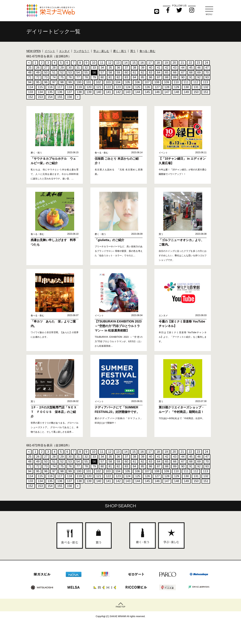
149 (186, 92)
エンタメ (64, 51)
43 (175, 68)
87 (159, 77)
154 (50, 97)
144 (138, 92)
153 (40, 97)
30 (70, 68)
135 (50, 92)
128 (167, 87)
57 (102, 72)
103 (108, 82)
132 (206, 87)
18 (158, 63)
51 (54, 72)
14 (126, 63)
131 (196, 87)
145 (147, 92)
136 (60, 92)
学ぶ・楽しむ (101, 51)
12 (110, 63)
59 (118, 72)
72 (38, 77)
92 (199, 77)
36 (118, 68)
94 (30, 82)
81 (110, 77)
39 (143, 68)
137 (70, 92)
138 (79, 92)
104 (118, 82)
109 (167, 82)
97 (54, 82)
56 (94, 72)
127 (157, 87)
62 (143, 72)
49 (38, 72)
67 (183, 72)
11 (102, 63)
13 (118, 63)
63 (151, 72)
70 (207, 72)
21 (182, 63)
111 (186, 82)
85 (143, 77)
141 (109, 92)
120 (89, 87)
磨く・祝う (120, 51)
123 (118, 87)
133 (31, 92)
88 (167, 77)
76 (70, 77)
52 (62, 72)
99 (70, 82)
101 (89, 82)
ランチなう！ (82, 51)
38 (134, 68)
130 (186, 87)
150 (196, 92)
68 (191, 72)
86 (151, 77)
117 (60, 87)
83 (127, 77)
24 (207, 63)
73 (46, 77)
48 (30, 72)
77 (78, 77)
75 (62, 77)
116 (50, 87)
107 (147, 82)
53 (70, 72)
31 (78, 68)
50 (46, 72)
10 (94, 63)
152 (31, 97)
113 (206, 82)
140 (99, 92)
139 (89, 92)
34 (102, 68)
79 (94, 77)
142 (118, 92)
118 (70, 87)
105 (128, 82)
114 (31, 87)
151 (206, 92)
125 (138, 87)
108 (157, 82)
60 (127, 72)
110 (176, 82)
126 (147, 87)
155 (60, 97)
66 (175, 72)
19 (166, 63)
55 (86, 72)
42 (167, 68)
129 (177, 87)
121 (99, 87)
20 (174, 63)
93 (207, 77)
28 (54, 68)
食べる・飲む (147, 51)
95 (38, 82)
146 (157, 92)
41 (159, 68)
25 (30, 68)
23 (198, 63)
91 (191, 77)
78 (86, 77)
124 (128, 87)
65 (167, 72)
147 (167, 92)
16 (142, 63)
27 (46, 68)
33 (94, 68)
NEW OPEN (34, 51)
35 (110, 68)
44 (183, 68)
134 (40, 92)
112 (196, 82)
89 (175, 77)
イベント (50, 51)
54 (78, 72)
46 (199, 68)
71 (30, 77)
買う (133, 51)
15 (134, 63)
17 (150, 63)
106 (137, 82)
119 (79, 87)
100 (79, 82)
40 (151, 68)
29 (62, 68)
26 (38, 68)
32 (86, 68)
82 (118, 77)
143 (128, 92)
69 (199, 72)
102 (98, 82)
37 (127, 68)
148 (177, 92)
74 (54, 77)
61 (134, 72)
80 (102, 77)
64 (159, 72)
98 (62, 82)
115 (40, 87)
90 (183, 77)
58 (110, 72)
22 (190, 63)
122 (109, 87)
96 (46, 82)
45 (191, 68)
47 (207, 68)
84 (134, 77)
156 (70, 97)
